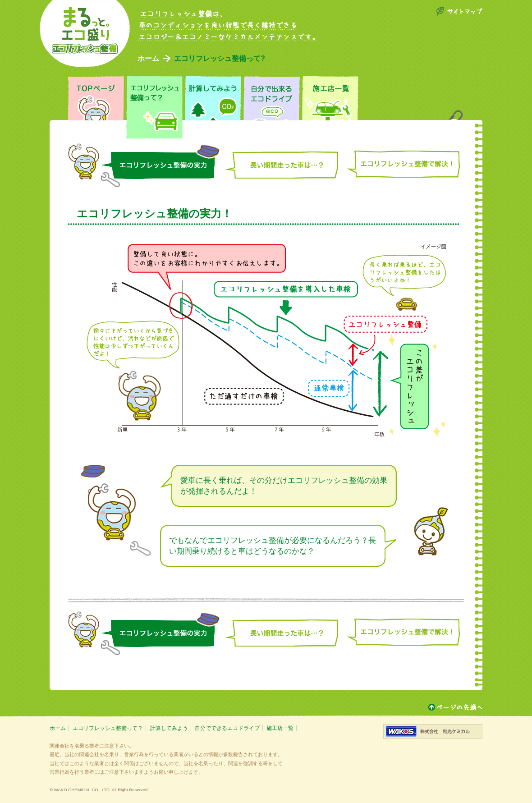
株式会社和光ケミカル (433, 732)
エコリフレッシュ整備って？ (108, 728)
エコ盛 (85, 34)
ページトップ (455, 707)
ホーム (148, 58)
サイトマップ (459, 11)
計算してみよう (169, 728)
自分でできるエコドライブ (227, 728)
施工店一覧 (280, 728)
